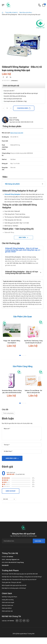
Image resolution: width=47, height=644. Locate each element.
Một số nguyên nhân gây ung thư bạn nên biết (14, 585)
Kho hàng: (5, 562)
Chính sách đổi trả (7, 608)
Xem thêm (22, 237)
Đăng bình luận (11, 458)
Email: (4, 559)
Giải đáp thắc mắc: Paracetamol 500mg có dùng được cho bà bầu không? (22, 577)
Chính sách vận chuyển (8, 602)
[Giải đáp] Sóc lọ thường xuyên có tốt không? (14, 588)
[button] (20, 355)
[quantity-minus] (3, 108)
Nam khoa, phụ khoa (26, 12)
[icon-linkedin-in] (10, 77)
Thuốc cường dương (8, 413)
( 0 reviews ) (14, 81)
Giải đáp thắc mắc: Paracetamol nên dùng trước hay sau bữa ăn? (19, 580)
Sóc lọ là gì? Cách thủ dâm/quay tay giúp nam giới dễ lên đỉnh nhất (20, 574)
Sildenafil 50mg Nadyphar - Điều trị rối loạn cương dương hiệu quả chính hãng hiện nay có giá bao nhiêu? (22, 250)
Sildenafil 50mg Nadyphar (13, 194)
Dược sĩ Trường (14, 120)
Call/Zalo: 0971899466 (8, 621)
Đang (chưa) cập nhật (17, 133)
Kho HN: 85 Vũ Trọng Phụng (16, 562)
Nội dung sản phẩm (12, 184)
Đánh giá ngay (11, 491)
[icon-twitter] (7, 77)
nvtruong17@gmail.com (13, 559)
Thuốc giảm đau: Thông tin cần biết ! (12, 582)
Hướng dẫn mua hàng (8, 600)
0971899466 (10, 557)
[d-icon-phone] (40, 5)
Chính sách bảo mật (7, 611)
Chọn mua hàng (23, 108)
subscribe (39, 541)
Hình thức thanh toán (7, 605)
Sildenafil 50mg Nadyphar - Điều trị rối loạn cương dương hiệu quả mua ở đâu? (22, 272)
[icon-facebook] (3, 77)
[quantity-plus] (11, 108)
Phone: (4, 557)
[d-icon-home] (3, 12)
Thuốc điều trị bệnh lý (11, 12)
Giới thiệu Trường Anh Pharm (9, 597)
